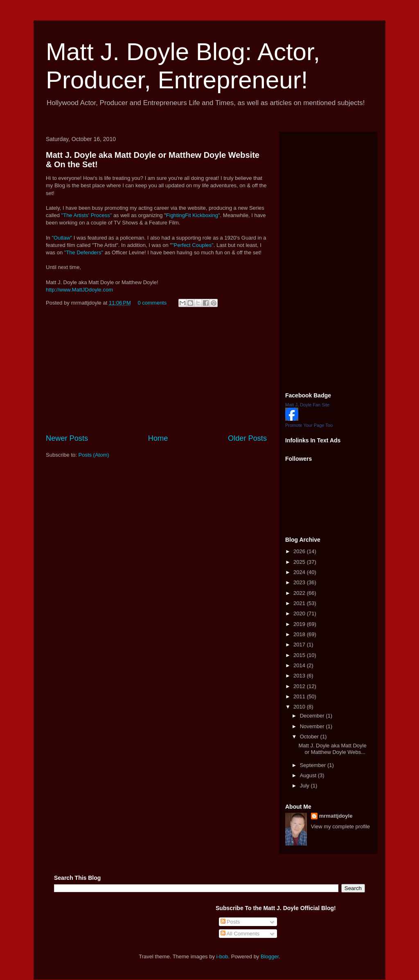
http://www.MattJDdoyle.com (79, 290)
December (313, 716)
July (305, 786)
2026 (300, 551)
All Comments (240, 934)
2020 (300, 613)
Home (158, 438)
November (313, 726)
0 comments (152, 303)
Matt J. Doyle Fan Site (307, 405)
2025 (300, 562)
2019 (300, 624)
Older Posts (247, 438)
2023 (300, 582)
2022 (300, 593)
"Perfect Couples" (193, 245)
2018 (300, 634)
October (310, 737)
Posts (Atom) (94, 455)
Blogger (270, 956)
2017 (300, 645)
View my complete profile (340, 826)
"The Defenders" (84, 252)
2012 (300, 686)
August (309, 775)
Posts (230, 922)
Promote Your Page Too (309, 425)
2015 (300, 655)
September (314, 765)
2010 (300, 707)
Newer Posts (67, 438)
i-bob (222, 956)
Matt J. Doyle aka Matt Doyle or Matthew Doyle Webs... (332, 749)
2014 (300, 665)
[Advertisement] (156, 372)
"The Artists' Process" (87, 215)
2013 (300, 676)
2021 (300, 603)
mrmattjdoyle (336, 816)
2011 (300, 696)
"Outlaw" (62, 238)
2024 (300, 572)
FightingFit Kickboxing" (193, 215)
